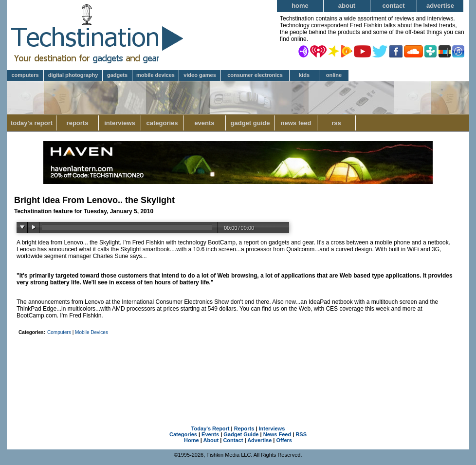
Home (300, 6)
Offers (284, 440)
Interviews (120, 123)
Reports (78, 123)
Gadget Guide (250, 123)
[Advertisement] (238, 365)
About (347, 6)
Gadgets (117, 75)
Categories (162, 123)
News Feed (296, 123)
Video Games (200, 75)
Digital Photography (73, 75)
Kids (304, 75)
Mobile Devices (156, 75)
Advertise (440, 6)
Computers (25, 75)
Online (334, 75)
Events (204, 123)
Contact (393, 6)
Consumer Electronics (255, 75)
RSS (336, 123)
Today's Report (32, 123)
